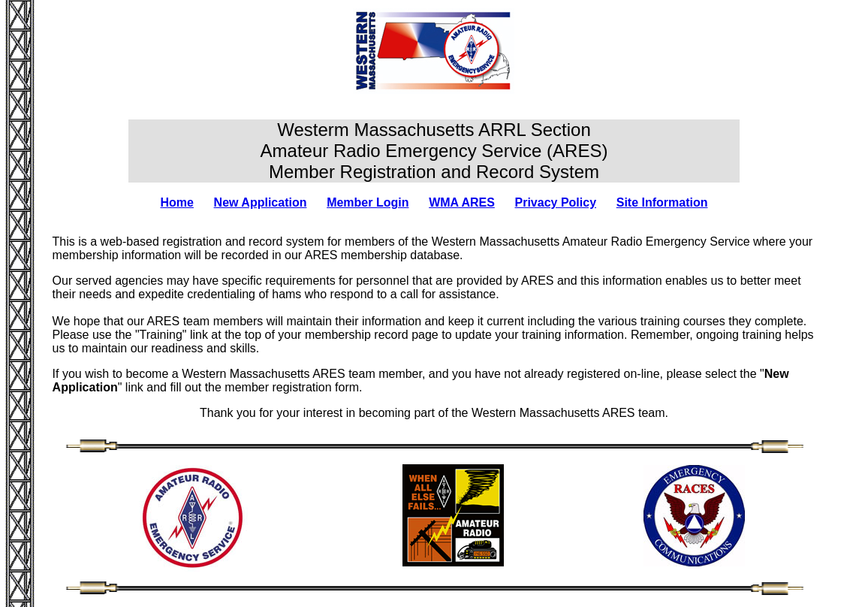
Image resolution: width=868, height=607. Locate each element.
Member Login (368, 202)
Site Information (662, 202)
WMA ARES (462, 202)
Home (176, 202)
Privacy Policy (556, 202)
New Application (261, 202)
